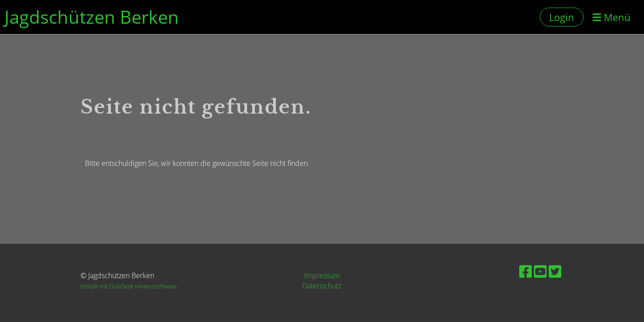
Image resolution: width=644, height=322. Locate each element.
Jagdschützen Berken (92, 17)
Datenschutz (322, 286)
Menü (612, 17)
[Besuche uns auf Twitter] (555, 271)
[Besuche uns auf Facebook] (525, 271)
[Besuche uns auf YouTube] (540, 271)
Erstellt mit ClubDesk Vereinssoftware (129, 286)
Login (562, 17)
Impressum (322, 275)
